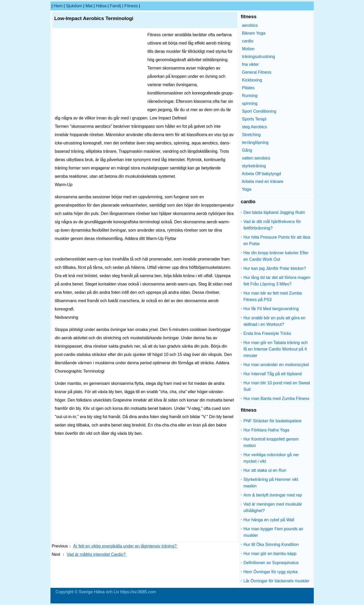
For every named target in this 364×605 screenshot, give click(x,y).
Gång (247, 150)
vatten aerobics (256, 158)
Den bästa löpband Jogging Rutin (274, 212)
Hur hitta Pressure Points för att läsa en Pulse (277, 240)
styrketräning (254, 166)
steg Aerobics (254, 127)
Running (250, 96)
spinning (250, 103)
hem (58, 6)
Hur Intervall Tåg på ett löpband (273, 374)
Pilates (248, 88)
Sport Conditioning (259, 111)
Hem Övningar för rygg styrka (271, 572)
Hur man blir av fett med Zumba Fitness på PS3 (273, 296)
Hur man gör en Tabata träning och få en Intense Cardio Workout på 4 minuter (276, 349)
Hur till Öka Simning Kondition (271, 544)
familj (115, 6)
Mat (89, 6)
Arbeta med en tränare (263, 181)
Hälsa (101, 6)
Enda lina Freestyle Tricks (267, 333)
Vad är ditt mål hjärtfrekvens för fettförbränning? (272, 225)
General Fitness (257, 72)
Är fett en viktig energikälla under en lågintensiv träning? (125, 546)
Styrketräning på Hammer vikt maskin (271, 483)
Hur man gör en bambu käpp (270, 554)
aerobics (250, 25)
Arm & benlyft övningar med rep (273, 495)
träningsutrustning (258, 57)
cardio (248, 41)
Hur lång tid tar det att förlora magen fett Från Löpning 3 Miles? (277, 281)
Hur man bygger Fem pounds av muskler (273, 532)
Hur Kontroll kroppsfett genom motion (271, 442)
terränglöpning (255, 142)
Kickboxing (252, 80)
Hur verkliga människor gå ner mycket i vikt (271, 458)
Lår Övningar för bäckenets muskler (276, 581)
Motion (248, 49)
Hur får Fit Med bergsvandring (271, 309)
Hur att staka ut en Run (265, 470)
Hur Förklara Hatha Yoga (266, 430)
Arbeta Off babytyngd (261, 174)
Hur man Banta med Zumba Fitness (276, 399)
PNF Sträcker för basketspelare (273, 421)
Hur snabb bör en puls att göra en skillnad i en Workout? (274, 321)
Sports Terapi (254, 119)
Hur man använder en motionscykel (276, 365)
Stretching (251, 135)
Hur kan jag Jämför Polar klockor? (275, 268)
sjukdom (74, 6)
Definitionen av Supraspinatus (271, 563)
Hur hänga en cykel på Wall (269, 520)
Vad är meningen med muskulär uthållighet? (273, 507)
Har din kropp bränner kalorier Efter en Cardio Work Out (276, 256)
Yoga (247, 189)
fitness (131, 6)
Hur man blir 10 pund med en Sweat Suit (277, 386)
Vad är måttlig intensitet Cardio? (97, 554)
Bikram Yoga (254, 33)
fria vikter (250, 64)
